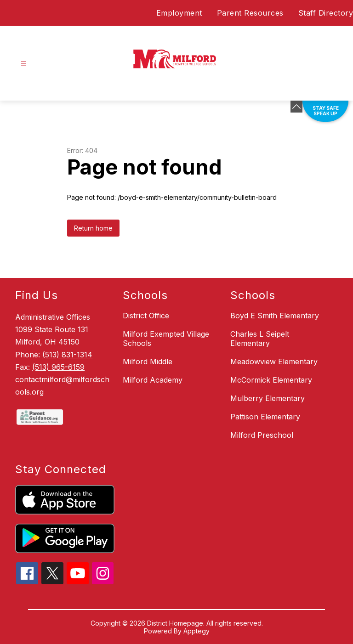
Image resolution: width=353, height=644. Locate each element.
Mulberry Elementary (268, 398)
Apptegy (196, 631)
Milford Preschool (262, 435)
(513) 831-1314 (67, 355)
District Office (146, 316)
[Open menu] (24, 64)
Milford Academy (153, 380)
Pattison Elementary (265, 417)
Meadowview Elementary (274, 362)
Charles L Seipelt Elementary (260, 339)
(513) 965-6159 (58, 367)
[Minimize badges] (296, 107)
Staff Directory (326, 13)
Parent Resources (250, 13)
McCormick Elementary (271, 380)
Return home (93, 228)
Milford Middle (148, 362)
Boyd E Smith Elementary (275, 316)
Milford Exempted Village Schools (166, 339)
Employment (179, 13)
